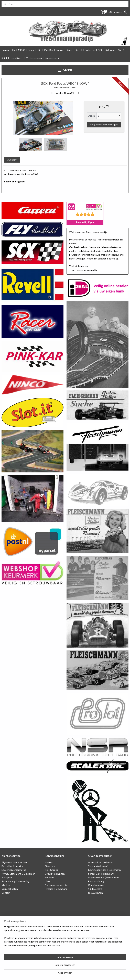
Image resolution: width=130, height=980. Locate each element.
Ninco (31, 50)
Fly (14, 50)
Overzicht (12, 160)
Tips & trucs (51, 870)
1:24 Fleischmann (33, 58)
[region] (43, 963)
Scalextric (90, 50)
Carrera (6, 50)
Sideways (110, 50)
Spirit (4, 58)
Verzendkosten (10, 889)
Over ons (50, 866)
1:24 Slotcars (95, 889)
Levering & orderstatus (14, 870)
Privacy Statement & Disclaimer (18, 874)
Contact (6, 893)
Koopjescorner (53, 58)
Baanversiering (96, 881)
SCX (100, 50)
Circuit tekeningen (55, 874)
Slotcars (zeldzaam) (98, 866)
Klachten (6, 885)
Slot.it (121, 50)
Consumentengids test (57, 885)
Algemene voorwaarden (14, 862)
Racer (70, 50)
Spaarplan (7, 877)
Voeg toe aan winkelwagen (104, 125)
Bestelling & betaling (13, 866)
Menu (65, 70)
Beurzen (49, 877)
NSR (39, 50)
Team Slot (15, 58)
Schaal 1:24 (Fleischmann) (102, 874)
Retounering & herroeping (15, 881)
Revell (79, 50)
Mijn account (118, 12)
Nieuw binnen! (96, 893)
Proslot (60, 50)
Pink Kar (49, 50)
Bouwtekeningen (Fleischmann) (105, 870)
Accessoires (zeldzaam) (100, 862)
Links (48, 881)
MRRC (21, 50)
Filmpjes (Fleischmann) (57, 889)
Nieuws (49, 862)
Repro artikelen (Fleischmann (103, 877)
